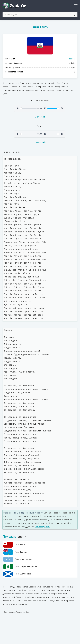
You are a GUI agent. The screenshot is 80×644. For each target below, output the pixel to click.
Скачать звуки (9, 612)
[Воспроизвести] (18, 108)
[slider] (28, 108)
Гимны (72, 59)
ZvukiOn (18, 6)
